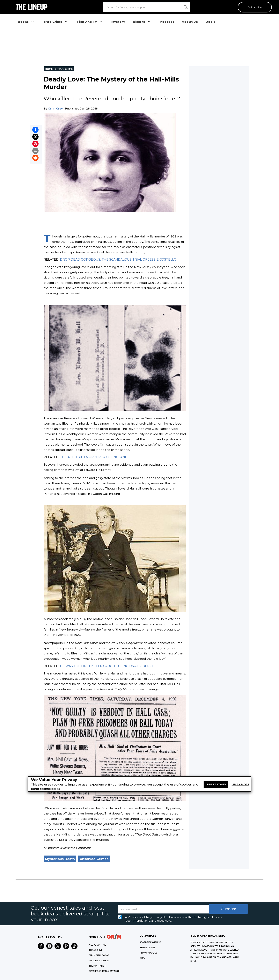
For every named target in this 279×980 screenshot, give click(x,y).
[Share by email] (35, 151)
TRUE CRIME (65, 69)
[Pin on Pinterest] (35, 144)
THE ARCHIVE (95, 950)
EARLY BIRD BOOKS (99, 955)
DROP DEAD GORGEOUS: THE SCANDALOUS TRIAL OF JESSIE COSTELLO (118, 260)
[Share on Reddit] (35, 158)
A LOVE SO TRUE (97, 945)
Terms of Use (147, 948)
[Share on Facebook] (35, 130)
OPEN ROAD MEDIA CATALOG (104, 971)
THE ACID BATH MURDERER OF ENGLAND (94, 457)
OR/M (143, 958)
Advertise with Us (151, 942)
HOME (49, 69)
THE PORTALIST (97, 966)
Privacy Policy (148, 953)
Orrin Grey (55, 109)
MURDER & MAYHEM (99, 961)
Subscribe (255, 7)
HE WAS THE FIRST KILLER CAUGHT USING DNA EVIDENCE (107, 666)
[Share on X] (35, 137)
